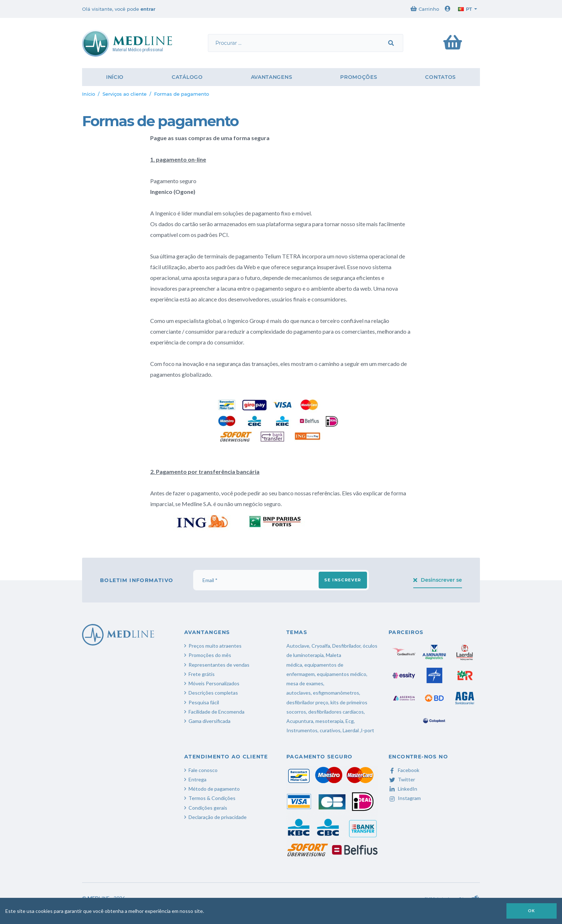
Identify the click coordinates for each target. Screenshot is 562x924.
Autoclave (298, 646)
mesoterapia (329, 721)
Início (115, 77)
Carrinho (425, 9)
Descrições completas (213, 693)
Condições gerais (208, 808)
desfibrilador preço (307, 702)
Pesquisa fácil (204, 702)
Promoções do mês (210, 655)
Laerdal (351, 730)
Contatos (440, 77)
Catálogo (187, 77)
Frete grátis (202, 674)
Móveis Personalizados (214, 683)
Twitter (402, 779)
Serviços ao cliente (125, 94)
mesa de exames (305, 683)
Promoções (359, 77)
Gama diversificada (209, 721)
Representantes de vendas (219, 665)
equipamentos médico (342, 674)
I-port (368, 730)
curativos (330, 730)
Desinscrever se (438, 580)
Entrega (197, 779)
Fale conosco (203, 770)
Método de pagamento (214, 789)
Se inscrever (343, 580)
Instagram (405, 798)
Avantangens (272, 77)
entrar (148, 9)
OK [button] (532, 911)
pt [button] (465, 9)
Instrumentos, (303, 730)
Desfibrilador (346, 646)
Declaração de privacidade (218, 817)
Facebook (404, 770)
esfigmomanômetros (336, 693)
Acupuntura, (300, 721)
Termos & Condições (212, 798)
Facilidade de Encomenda (216, 712)
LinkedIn (403, 789)
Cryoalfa (321, 646)
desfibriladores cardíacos (336, 712)
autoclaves (299, 693)
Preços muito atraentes (215, 646)
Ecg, (350, 721)
